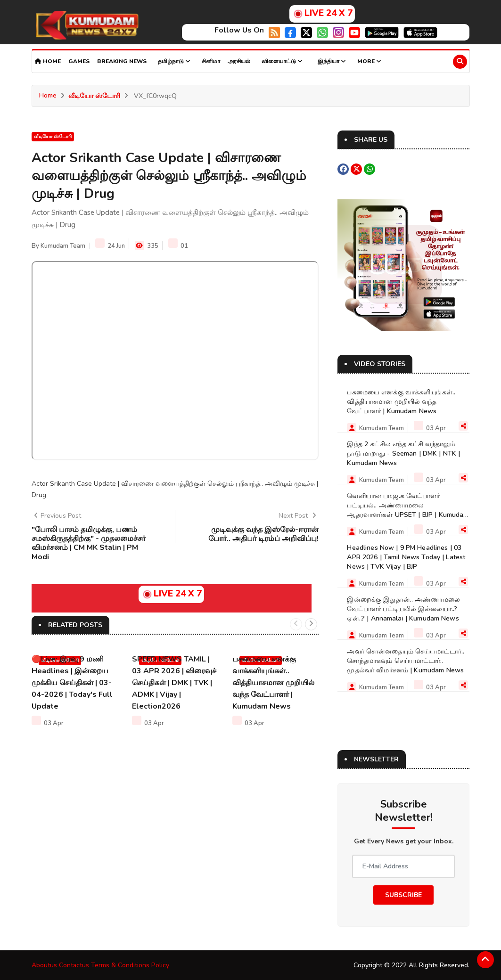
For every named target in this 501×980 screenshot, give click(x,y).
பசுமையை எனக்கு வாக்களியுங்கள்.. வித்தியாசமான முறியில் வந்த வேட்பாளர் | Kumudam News (273, 682)
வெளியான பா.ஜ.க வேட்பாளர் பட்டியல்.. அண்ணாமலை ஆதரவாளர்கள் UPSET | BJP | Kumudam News (408, 510)
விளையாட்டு (282, 61)
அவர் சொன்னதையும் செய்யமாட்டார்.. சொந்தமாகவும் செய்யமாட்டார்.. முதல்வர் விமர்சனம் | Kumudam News (406, 660)
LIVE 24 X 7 (322, 13)
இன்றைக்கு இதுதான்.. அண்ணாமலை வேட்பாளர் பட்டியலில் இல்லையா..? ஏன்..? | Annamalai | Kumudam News (403, 608)
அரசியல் (239, 61)
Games (79, 61)
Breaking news (122, 61)
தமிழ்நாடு (174, 61)
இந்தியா (332, 61)
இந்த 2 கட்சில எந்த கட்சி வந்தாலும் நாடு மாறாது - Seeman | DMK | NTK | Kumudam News (403, 453)
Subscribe (403, 894)
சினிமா (211, 61)
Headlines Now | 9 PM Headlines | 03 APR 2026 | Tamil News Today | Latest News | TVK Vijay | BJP (406, 557)
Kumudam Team (63, 246)
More (369, 61)
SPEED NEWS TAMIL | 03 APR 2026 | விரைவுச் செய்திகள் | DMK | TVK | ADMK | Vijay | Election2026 (174, 682)
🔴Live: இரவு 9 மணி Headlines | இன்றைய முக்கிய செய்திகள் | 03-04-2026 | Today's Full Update (72, 682)
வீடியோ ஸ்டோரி (94, 96)
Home (48, 61)
